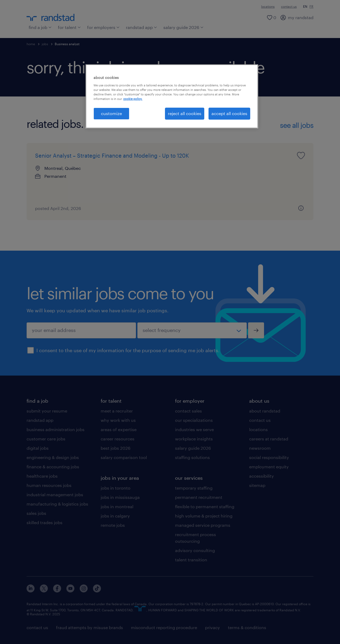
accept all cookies (229, 113)
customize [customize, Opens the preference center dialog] (111, 113)
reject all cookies (185, 113)
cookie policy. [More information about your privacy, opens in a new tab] (133, 99)
